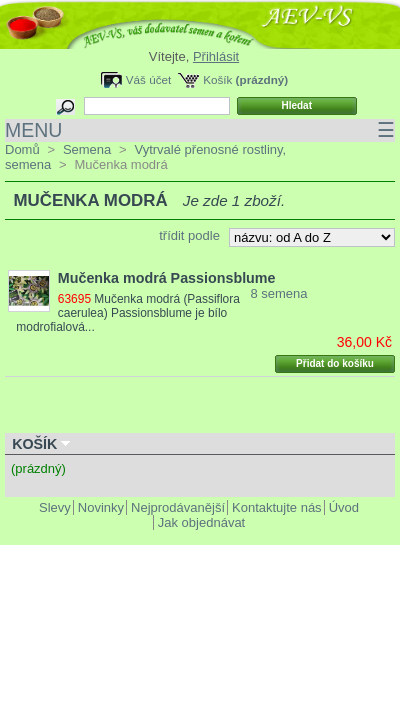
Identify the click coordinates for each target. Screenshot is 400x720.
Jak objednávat (201, 522)
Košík (217, 79)
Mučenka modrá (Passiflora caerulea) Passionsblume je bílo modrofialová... (128, 313)
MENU (200, 130)
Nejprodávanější (178, 507)
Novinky (101, 507)
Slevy (55, 507)
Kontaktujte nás (277, 507)
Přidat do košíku (335, 363)
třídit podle (189, 235)
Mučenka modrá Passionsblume (167, 278)
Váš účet (148, 79)
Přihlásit (216, 56)
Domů (22, 149)
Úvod (344, 507)
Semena (87, 149)
